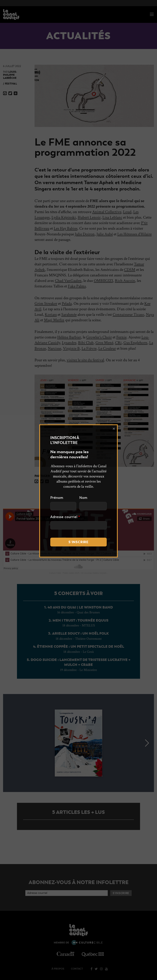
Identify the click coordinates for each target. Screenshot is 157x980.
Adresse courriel (65, 517)
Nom (83, 498)
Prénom (57, 498)
